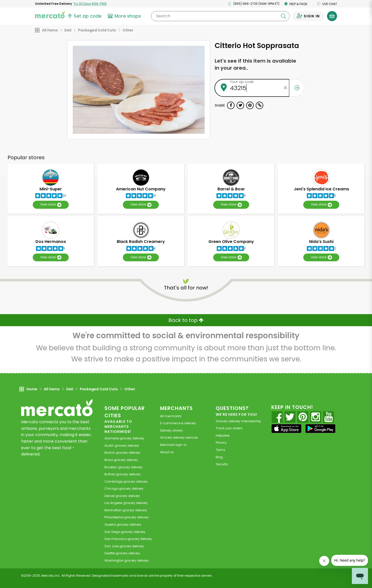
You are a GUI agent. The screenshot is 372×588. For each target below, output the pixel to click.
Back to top (186, 320)
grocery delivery (124, 438)
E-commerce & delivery (178, 423)
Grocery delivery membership (238, 421)
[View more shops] (125, 16)
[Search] (220, 16)
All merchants (171, 416)
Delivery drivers (171, 430)
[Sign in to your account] (308, 16)
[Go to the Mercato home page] (50, 15)
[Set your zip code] (84, 16)
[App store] (286, 429)
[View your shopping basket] (332, 16)
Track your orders (229, 428)
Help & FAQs (296, 4)
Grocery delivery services (179, 437)
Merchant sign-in (173, 445)
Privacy (221, 443)
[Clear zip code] (285, 88)
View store (51, 205)
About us (167, 452)
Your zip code (242, 82)
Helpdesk (223, 435)
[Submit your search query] (283, 16)
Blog (219, 457)
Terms (220, 450)
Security (222, 464)
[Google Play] (320, 428)
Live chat (327, 4)
